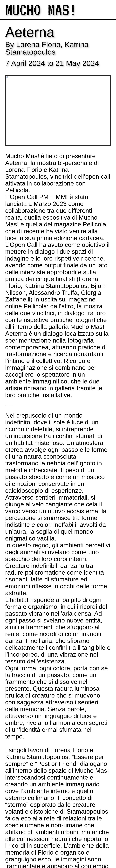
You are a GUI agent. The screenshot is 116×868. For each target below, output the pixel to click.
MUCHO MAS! (41, 10)
